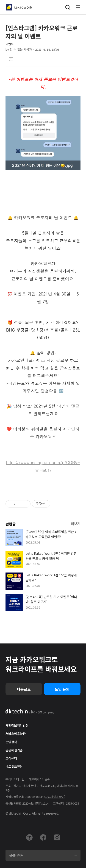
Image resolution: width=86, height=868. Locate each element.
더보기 (76, 524)
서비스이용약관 (15, 734)
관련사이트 (16, 855)
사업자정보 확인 (55, 797)
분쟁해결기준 (14, 750)
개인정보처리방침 (17, 725)
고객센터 (11, 758)
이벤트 (10, 44)
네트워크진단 (14, 766)
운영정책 (11, 742)
